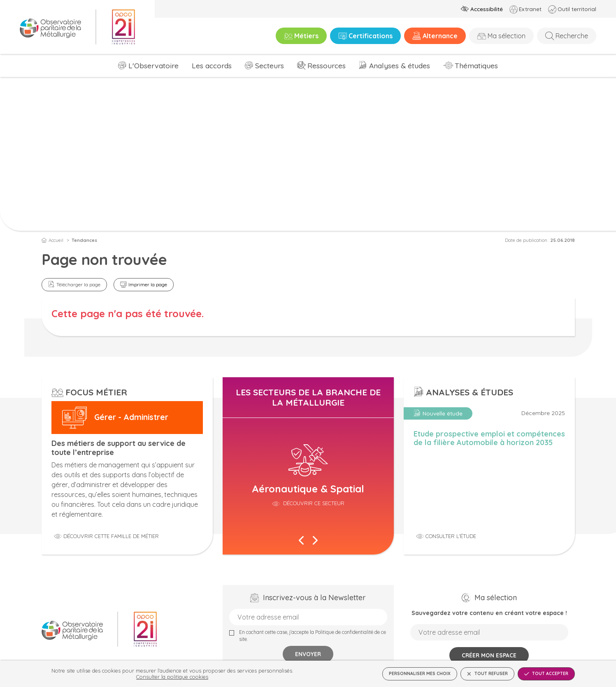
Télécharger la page (78, 284)
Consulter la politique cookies (172, 677)
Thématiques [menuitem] (476, 65)
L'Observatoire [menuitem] (153, 65)
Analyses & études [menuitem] (400, 65)
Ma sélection (507, 36)
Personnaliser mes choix (420, 674)
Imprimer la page (148, 284)
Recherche (572, 36)
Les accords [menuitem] (212, 65)
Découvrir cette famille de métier (111, 536)
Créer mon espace (489, 655)
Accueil (52, 240)
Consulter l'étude (451, 536)
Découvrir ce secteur (313, 503)
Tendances (84, 240)
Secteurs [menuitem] (270, 65)
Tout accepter (546, 674)
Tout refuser (487, 674)
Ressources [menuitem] (327, 65)
